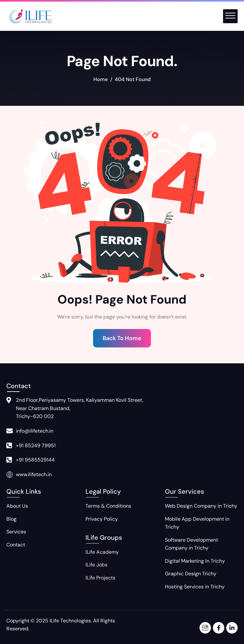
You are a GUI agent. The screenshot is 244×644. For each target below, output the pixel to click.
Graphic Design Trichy (191, 574)
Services (16, 532)
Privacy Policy (102, 519)
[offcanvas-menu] (230, 16)
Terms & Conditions (108, 506)
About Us (17, 506)
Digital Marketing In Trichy (195, 561)
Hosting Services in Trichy (195, 587)
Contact (16, 545)
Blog (11, 519)
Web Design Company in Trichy (201, 506)
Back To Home (122, 338)
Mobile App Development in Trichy (197, 523)
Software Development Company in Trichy (191, 544)
